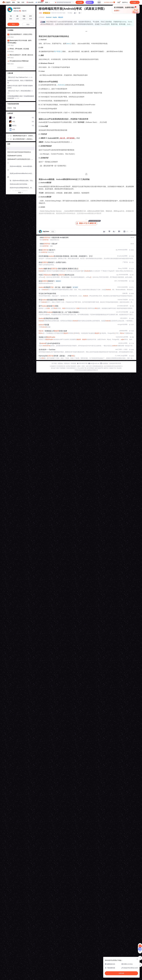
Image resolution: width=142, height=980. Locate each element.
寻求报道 (73, 363)
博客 (13, 2)
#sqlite (55, 17)
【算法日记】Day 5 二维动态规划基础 (20, 92)
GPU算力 (40, 2)
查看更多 (21, 68)
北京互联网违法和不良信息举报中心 (113, 366)
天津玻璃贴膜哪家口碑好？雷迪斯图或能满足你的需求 (21, 97)
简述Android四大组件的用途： (19, 184)
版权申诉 (106, 368)
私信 (28, 24)
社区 (23, 2)
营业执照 (119, 368)
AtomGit (30, 2)
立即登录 (85, 19)
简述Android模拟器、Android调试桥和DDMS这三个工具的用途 (23, 166)
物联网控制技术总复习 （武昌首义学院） (23, 136)
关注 (53, 232)
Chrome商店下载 (82, 368)
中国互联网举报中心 (72, 368)
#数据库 (61, 17)
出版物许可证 (113, 368)
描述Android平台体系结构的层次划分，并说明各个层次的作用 (21, 159)
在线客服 (105, 363)
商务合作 (67, 363)
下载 (18, 2)
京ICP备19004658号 (71, 366)
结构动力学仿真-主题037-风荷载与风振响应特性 (20, 87)
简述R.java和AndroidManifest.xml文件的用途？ (23, 173)
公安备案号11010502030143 (57, 366)
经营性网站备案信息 (98, 366)
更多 (47, 2)
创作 (135, 2)
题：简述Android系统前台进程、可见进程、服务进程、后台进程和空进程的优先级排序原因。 (23, 181)
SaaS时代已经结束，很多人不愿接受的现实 (20, 82)
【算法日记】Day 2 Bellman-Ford (20, 77)
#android (49, 17)
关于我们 (54, 363)
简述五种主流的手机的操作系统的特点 (19, 152)
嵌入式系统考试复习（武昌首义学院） (23, 139)
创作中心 (125, 2)
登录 (99, 2)
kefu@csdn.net (95, 363)
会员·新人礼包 (110, 2)
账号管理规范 (91, 368)
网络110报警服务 (61, 368)
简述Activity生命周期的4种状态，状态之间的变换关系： (23, 188)
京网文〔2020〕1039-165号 (84, 366)
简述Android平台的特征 (15, 156)
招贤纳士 (61, 363)
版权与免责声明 (99, 368)
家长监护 (53, 368)
